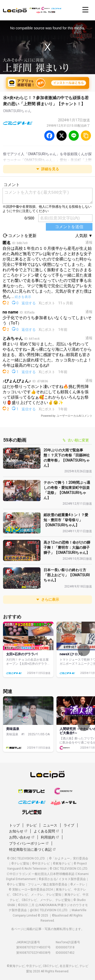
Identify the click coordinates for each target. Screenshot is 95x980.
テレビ (31, 825)
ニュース (50, 825)
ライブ (69, 825)
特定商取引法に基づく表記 (32, 850)
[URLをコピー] (86, 136)
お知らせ (18, 831)
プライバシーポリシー (29, 843)
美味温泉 (13, 729)
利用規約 (50, 837)
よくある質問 (46, 831)
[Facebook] (49, 136)
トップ (14, 825)
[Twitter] (62, 136)
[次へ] (84, 650)
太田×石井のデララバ (22, 654)
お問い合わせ (22, 837)
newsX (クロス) (71, 654)
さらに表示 (48, 599)
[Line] (74, 136)
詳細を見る (48, 169)
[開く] (85, 10)
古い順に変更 (76, 440)
